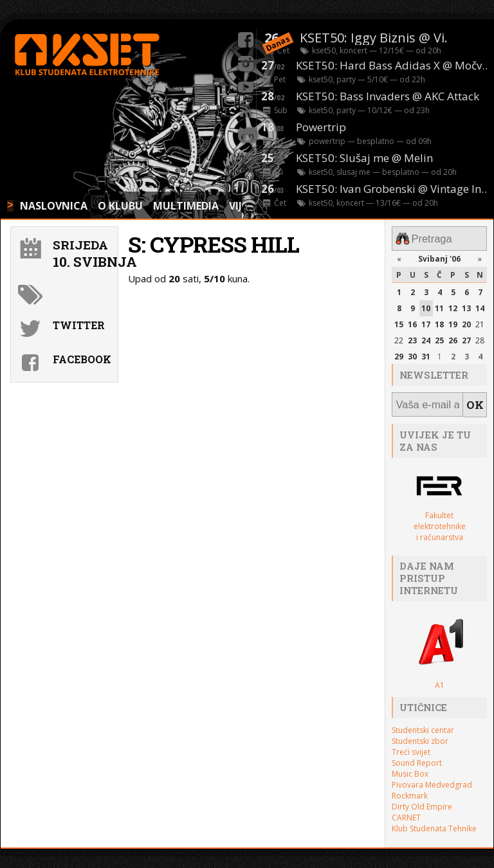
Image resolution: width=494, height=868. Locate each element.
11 (439, 305)
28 (480, 337)
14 (480, 305)
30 (412, 353)
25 (439, 337)
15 (399, 321)
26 (453, 337)
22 (399, 337)
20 (466, 321)
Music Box (410, 766)
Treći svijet (411, 744)
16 (412, 321)
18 (439, 321)
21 (480, 321)
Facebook (82, 359)
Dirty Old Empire (422, 799)
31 (426, 353)
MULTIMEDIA (186, 206)
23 (412, 337)
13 (466, 305)
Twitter (79, 325)
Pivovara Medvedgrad (432, 777)
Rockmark (410, 788)
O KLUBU (120, 206)
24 (426, 337)
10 (426, 305)
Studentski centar (423, 722)
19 (453, 321)
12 (453, 305)
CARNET (406, 810)
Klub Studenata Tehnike (434, 821)
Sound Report (417, 755)
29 (399, 353)
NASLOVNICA (54, 206)
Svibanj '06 (439, 256)
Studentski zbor (420, 733)
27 (466, 337)
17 (426, 321)
